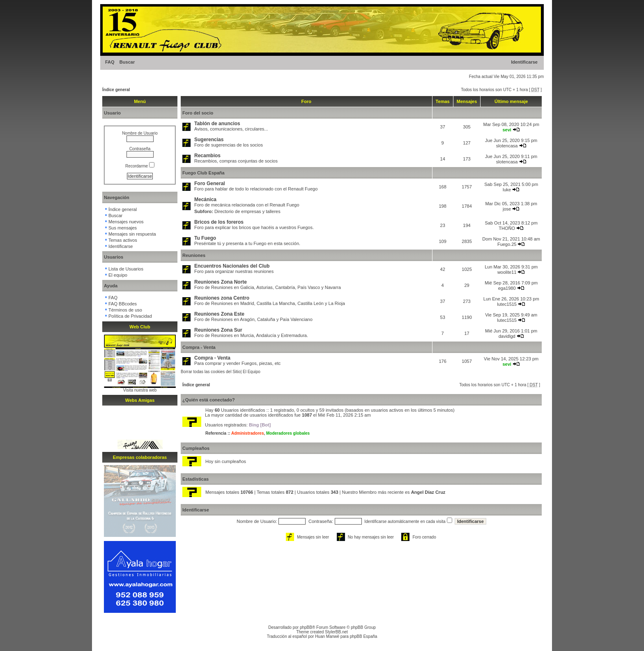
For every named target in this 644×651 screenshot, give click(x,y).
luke (507, 190)
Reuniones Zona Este (219, 314)
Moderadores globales (288, 433)
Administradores (247, 433)
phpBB (306, 627)
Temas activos (123, 240)
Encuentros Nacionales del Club (232, 266)
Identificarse (524, 62)
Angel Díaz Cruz (428, 492)
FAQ (110, 62)
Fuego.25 (507, 244)
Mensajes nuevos (126, 222)
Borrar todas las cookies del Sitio (211, 372)
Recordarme (140, 166)
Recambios (207, 156)
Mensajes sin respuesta (132, 234)
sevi (507, 130)
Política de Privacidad (130, 316)
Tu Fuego (205, 238)
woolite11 (507, 272)
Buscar (127, 62)
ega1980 (507, 288)
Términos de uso (125, 310)
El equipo (118, 275)
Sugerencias (209, 140)
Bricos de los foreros (219, 222)
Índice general (116, 90)
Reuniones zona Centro (222, 298)
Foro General (210, 183)
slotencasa (507, 146)
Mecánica (205, 199)
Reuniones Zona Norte (221, 282)
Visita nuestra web (140, 390)
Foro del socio (198, 113)
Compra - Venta (199, 347)
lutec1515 (507, 304)
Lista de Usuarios (126, 269)
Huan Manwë (327, 636)
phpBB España (364, 636)
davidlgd (507, 336)
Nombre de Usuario (140, 133)
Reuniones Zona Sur (218, 330)
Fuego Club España (204, 173)
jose (507, 209)
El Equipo (252, 372)
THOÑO (507, 228)
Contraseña (140, 149)
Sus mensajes (123, 228)
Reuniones (194, 255)
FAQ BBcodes (123, 304)
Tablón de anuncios (217, 124)
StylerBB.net (336, 632)
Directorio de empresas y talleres (247, 211)
